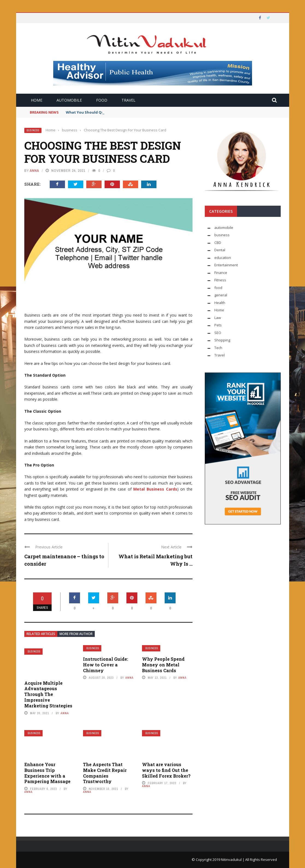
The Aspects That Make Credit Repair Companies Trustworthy (105, 773)
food (102, 100)
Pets (218, 325)
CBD (218, 243)
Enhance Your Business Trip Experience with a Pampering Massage (47, 773)
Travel (128, 100)
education (223, 258)
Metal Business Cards (155, 489)
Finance (221, 273)
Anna (34, 171)
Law (218, 318)
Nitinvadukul (232, 860)
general (221, 295)
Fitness (220, 280)
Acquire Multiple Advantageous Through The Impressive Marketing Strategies (48, 694)
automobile (69, 100)
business (33, 130)
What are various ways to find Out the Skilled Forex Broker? (166, 770)
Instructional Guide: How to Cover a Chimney (106, 665)
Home (37, 100)
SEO (218, 333)
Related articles (41, 634)
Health (220, 303)
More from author (76, 634)
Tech (218, 348)
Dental (220, 250)
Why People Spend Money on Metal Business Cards (163, 665)
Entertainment (226, 265)
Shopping (222, 340)
